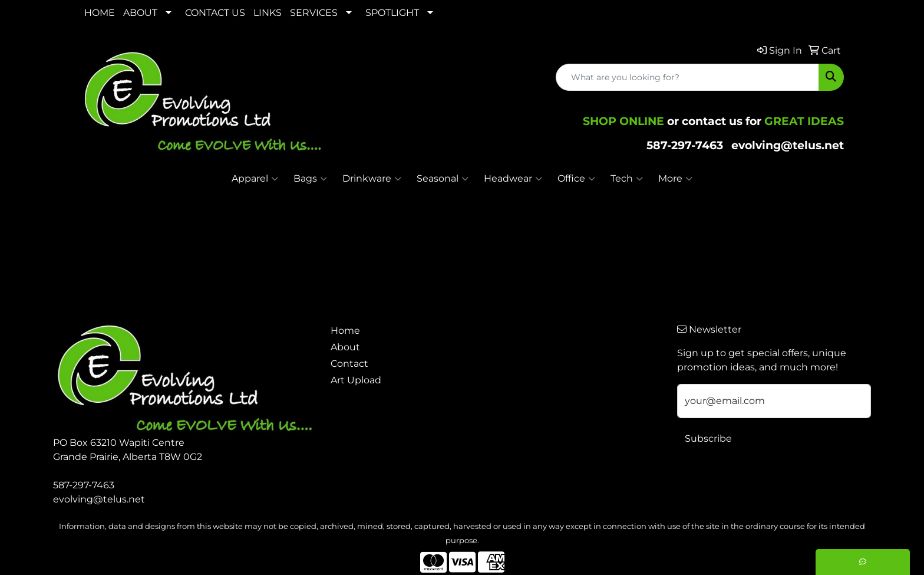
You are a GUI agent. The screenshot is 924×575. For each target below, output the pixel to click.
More (675, 179)
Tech (627, 179)
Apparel (255, 179)
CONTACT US (215, 13)
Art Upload (356, 380)
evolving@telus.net (788, 145)
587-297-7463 (685, 145)
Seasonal (443, 179)
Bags (310, 179)
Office (576, 179)
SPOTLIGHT (392, 13)
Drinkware (372, 179)
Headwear (513, 179)
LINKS (268, 13)
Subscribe (708, 438)
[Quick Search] (687, 77)
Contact (349, 364)
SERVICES (314, 13)
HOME (100, 13)
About (345, 347)
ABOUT (140, 13)
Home (345, 331)
